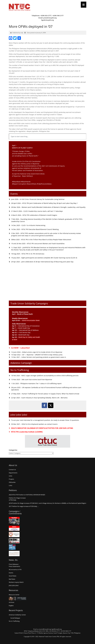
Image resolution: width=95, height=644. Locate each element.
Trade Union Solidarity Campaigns (29, 303)
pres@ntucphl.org (50, 18)
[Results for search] (48, 141)
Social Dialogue (15, 618)
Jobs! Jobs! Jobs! (19, 415)
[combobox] (48, 137)
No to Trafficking (20, 370)
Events (14, 194)
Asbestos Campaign (21, 363)
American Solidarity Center (17, 615)
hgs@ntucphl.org (47, 20)
